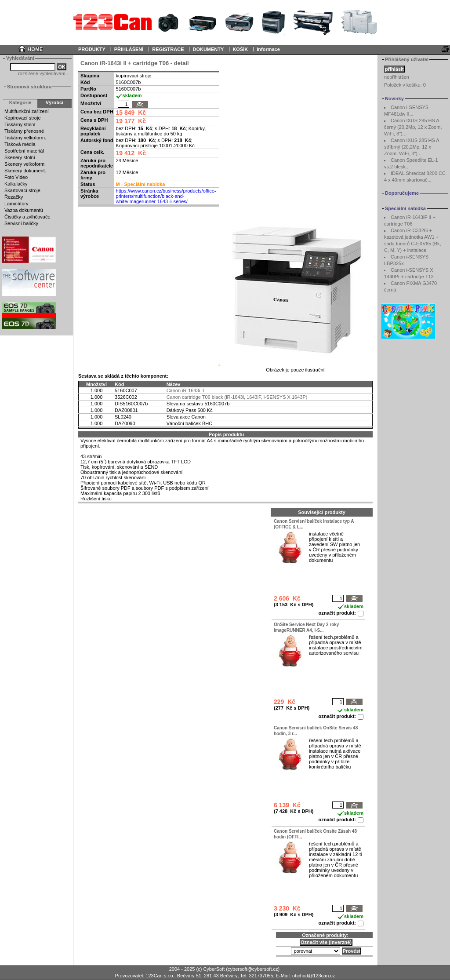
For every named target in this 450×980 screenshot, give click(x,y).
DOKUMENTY (208, 49)
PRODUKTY (92, 49)
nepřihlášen (397, 77)
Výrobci (54, 102)
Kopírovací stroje (23, 118)
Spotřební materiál (24, 151)
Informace (268, 49)
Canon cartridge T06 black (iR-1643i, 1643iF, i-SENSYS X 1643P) (237, 397)
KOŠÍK (240, 49)
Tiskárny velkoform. (25, 138)
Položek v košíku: (405, 85)
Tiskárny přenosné (24, 131)
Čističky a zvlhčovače (27, 217)
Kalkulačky (16, 184)
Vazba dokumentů (24, 210)
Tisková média (20, 144)
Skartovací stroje (22, 190)
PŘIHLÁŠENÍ (129, 49)
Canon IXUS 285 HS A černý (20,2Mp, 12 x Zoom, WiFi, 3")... (413, 127)
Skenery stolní (20, 157)
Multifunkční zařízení (27, 111)
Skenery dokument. (25, 171)
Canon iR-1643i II (185, 390)
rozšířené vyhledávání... (44, 73)
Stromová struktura (29, 87)
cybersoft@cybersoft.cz (253, 969)
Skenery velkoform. (25, 164)
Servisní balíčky (21, 223)
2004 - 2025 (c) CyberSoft (197, 969)
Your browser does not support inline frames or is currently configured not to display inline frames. (225, 22)
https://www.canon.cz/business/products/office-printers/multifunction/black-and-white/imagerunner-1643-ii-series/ (166, 196)
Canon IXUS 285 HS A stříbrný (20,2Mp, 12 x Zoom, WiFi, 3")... (412, 147)
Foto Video (16, 177)
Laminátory (16, 204)
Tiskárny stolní (20, 124)
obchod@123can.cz (314, 976)
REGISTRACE (168, 49)
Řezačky (14, 197)
